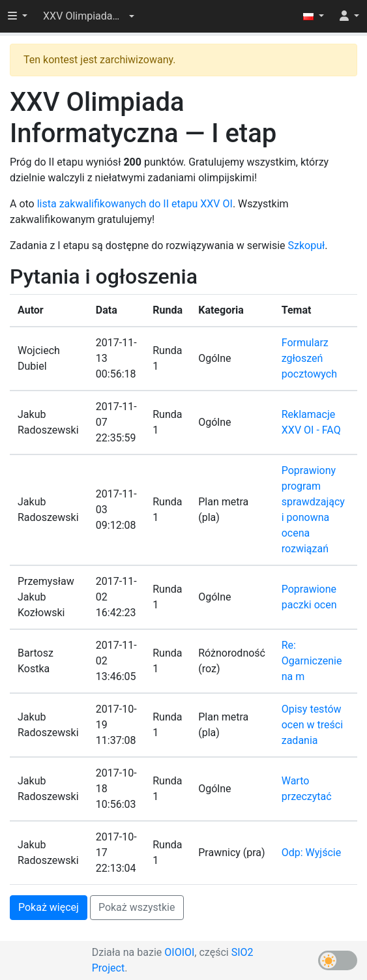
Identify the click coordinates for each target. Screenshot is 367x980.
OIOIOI (179, 952)
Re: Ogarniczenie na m (312, 661)
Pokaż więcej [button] (49, 907)
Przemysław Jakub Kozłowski (46, 597)
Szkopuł (307, 245)
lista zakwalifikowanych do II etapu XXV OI (135, 204)
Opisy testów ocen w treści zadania (312, 725)
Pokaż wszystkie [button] (137, 907)
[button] (89, 16)
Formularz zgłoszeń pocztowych (309, 358)
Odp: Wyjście (311, 853)
